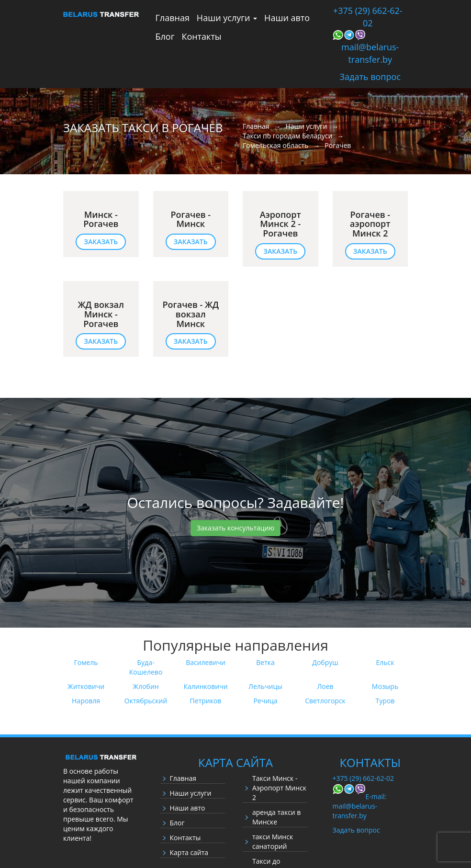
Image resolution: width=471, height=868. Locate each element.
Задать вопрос (370, 77)
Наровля (86, 701)
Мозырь (385, 686)
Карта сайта (189, 852)
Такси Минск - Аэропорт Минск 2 (279, 788)
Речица (265, 701)
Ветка (265, 662)
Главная (173, 18)
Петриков (206, 701)
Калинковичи (205, 686)
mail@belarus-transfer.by (370, 53)
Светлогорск (325, 701)
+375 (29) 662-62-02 (368, 17)
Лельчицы (265, 686)
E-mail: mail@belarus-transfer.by (360, 806)
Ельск (385, 662)
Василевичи (206, 662)
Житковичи (86, 686)
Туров (385, 701)
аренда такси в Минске (276, 817)
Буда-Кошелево (146, 667)
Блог (165, 36)
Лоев (325, 686)
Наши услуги (227, 18)
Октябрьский (146, 701)
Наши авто (287, 18)
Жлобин (146, 686)
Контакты (201, 36)
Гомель (86, 662)
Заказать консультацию (235, 528)
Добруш (325, 662)
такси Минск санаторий (273, 841)
